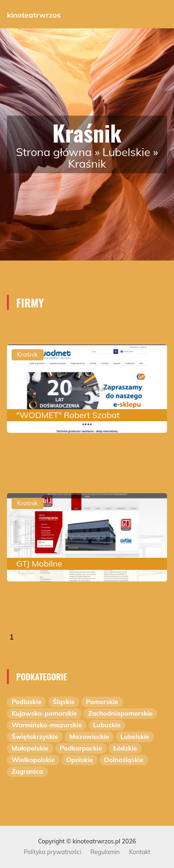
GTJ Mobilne (39, 564)
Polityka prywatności (52, 852)
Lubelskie (126, 152)
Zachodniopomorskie (120, 713)
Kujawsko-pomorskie (44, 713)
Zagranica (27, 771)
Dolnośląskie (124, 760)
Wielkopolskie (33, 760)
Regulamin (105, 852)
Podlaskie (26, 702)
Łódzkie (125, 748)
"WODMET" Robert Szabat (68, 415)
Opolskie (79, 760)
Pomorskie (102, 702)
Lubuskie (107, 725)
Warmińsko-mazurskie (47, 725)
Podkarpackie (81, 748)
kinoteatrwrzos (34, 15)
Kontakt (140, 852)
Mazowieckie (89, 737)
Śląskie (64, 702)
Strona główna (54, 152)
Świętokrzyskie (35, 737)
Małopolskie (30, 748)
